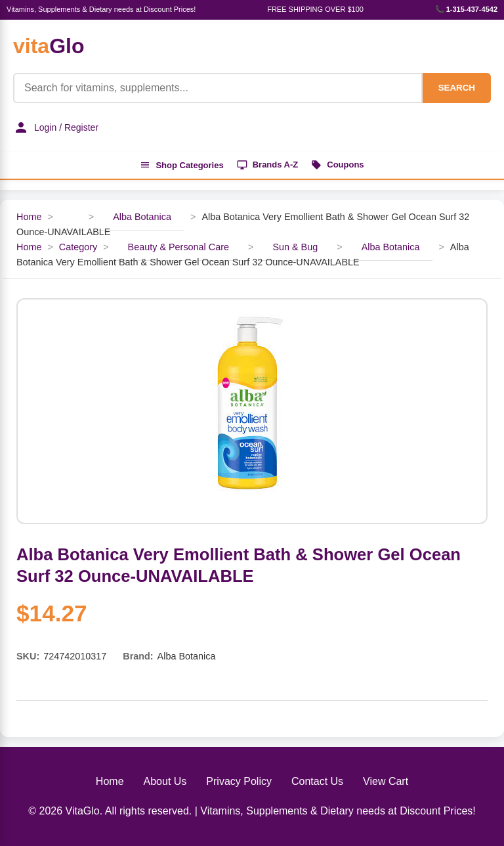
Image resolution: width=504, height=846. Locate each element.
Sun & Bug (295, 247)
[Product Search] (218, 88)
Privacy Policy (239, 781)
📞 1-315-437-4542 (466, 9)
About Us (165, 781)
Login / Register (56, 127)
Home (29, 217)
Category (78, 247)
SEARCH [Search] (457, 88)
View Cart (386, 781)
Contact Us (317, 781)
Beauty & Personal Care (178, 247)
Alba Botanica (142, 217)
